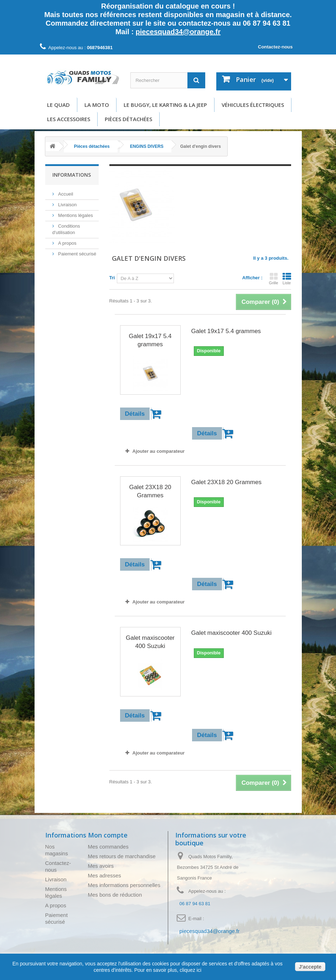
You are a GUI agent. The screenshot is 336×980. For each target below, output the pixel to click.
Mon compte (108, 835)
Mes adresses (105, 875)
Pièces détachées (128, 119)
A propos (67, 243)
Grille (274, 279)
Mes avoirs (101, 866)
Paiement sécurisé (77, 254)
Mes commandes (108, 847)
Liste (287, 279)
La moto (97, 105)
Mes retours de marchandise (122, 856)
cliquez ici (190, 970)
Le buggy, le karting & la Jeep (165, 105)
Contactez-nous (275, 47)
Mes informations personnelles (124, 885)
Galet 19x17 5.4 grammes (150, 340)
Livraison (67, 205)
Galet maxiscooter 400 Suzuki (150, 642)
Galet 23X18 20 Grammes (150, 491)
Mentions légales (75, 215)
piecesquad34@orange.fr (178, 32)
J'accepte (310, 967)
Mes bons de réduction (115, 895)
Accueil (65, 194)
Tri (112, 278)
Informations (72, 175)
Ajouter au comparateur (159, 451)
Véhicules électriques (253, 105)
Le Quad (58, 105)
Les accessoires (69, 119)
